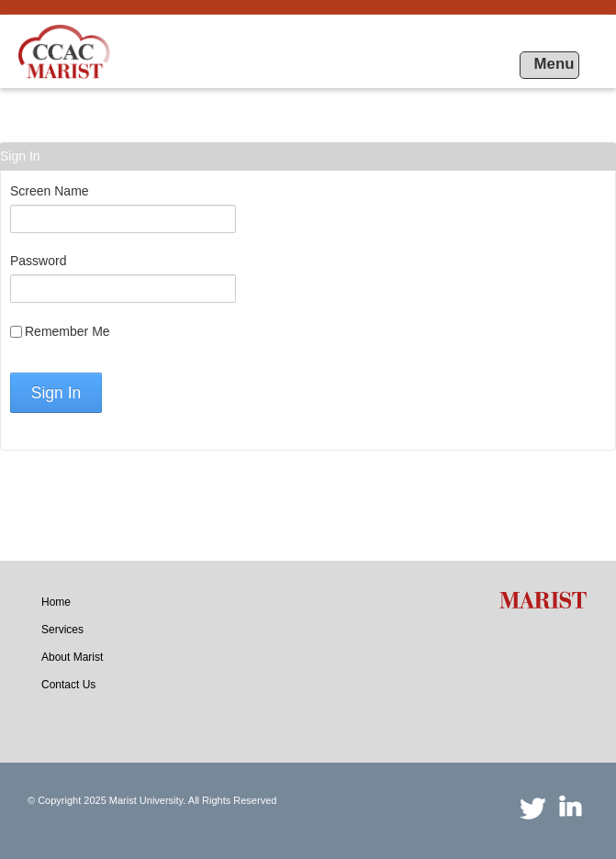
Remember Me (60, 331)
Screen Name (50, 191)
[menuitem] (56, 602)
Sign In (56, 393)
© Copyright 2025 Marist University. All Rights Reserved (152, 800)
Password (38, 261)
